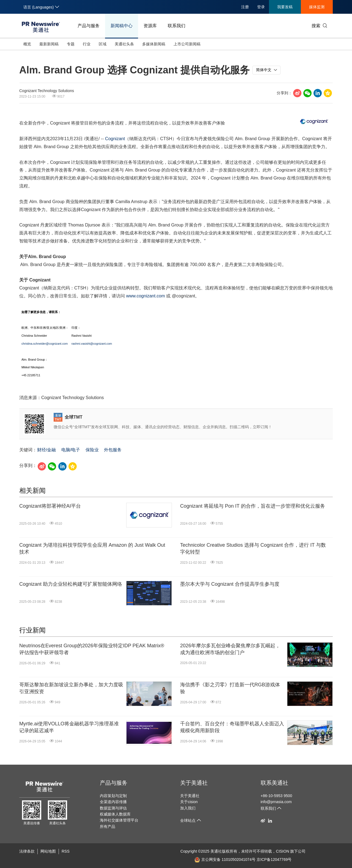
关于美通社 (194, 783)
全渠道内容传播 (113, 802)
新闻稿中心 (122, 26)
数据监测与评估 (113, 808)
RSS (66, 851)
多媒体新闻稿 (154, 44)
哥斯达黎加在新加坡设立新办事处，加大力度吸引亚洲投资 (71, 688)
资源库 (150, 26)
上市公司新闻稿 (187, 44)
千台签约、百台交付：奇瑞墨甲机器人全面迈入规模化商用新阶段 (232, 727)
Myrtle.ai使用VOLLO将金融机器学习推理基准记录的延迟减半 (69, 727)
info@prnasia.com (276, 802)
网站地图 (48, 851)
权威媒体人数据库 (115, 814)
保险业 (92, 450)
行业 (87, 44)
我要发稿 (285, 7)
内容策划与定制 (113, 796)
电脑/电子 (71, 450)
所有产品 (108, 826)
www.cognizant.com (145, 296)
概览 (27, 44)
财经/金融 (46, 450)
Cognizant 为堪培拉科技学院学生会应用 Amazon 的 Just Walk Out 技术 (92, 548)
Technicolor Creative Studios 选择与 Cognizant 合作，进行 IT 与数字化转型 (253, 548)
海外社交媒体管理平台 (119, 820)
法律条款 (27, 851)
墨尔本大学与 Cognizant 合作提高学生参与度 (230, 584)
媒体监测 (317, 7)
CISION (282, 851)
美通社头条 (124, 44)
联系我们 (177, 26)
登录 (261, 7)
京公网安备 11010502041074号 (225, 859)
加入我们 (188, 808)
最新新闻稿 (49, 44)
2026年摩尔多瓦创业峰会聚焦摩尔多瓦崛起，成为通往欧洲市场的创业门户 (230, 649)
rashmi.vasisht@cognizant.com (92, 344)
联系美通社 (274, 783)
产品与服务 (89, 26)
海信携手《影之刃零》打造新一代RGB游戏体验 (230, 688)
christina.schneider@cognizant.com (45, 344)
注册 (245, 7)
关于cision (189, 802)
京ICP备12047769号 (274, 859)
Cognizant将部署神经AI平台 (50, 506)
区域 (103, 44)
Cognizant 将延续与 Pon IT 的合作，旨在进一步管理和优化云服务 (253, 506)
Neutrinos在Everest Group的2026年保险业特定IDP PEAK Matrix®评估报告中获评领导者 (92, 649)
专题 (71, 44)
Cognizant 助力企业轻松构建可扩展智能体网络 (71, 584)
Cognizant (115, 139)
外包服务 (113, 450)
